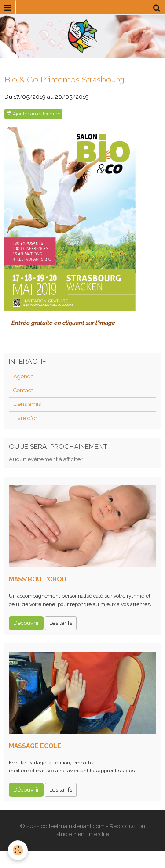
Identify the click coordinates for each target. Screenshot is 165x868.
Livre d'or (25, 418)
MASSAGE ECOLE (35, 746)
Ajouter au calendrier (33, 114)
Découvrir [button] (26, 623)
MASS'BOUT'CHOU (38, 579)
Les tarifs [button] (61, 623)
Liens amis (27, 404)
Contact (23, 390)
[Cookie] (18, 850)
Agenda (24, 376)
